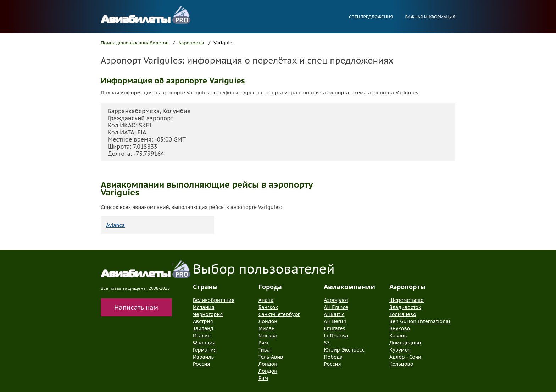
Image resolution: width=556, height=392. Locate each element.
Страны (205, 287)
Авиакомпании (349, 287)
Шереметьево (407, 300)
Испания (204, 307)
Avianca (115, 225)
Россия (201, 364)
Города (270, 287)
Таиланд (203, 328)
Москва (268, 336)
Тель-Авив (271, 357)
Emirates (334, 328)
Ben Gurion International (420, 321)
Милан (267, 328)
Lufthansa (336, 336)
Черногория (208, 314)
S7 (327, 343)
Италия (202, 336)
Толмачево (403, 314)
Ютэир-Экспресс (344, 350)
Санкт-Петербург (279, 314)
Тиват (265, 350)
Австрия (203, 321)
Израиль (203, 357)
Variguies (224, 43)
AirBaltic (334, 314)
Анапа (266, 300)
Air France (336, 307)
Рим (263, 343)
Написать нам (136, 307)
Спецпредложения (371, 17)
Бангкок (268, 307)
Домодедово (405, 343)
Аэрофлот (336, 300)
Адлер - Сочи (405, 357)
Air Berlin (335, 321)
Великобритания (214, 300)
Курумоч (400, 350)
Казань (398, 336)
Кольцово (401, 364)
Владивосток (405, 307)
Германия (205, 350)
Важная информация (430, 17)
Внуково (400, 328)
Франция (204, 343)
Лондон (268, 321)
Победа (333, 357)
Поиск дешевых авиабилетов (135, 43)
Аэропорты (191, 43)
